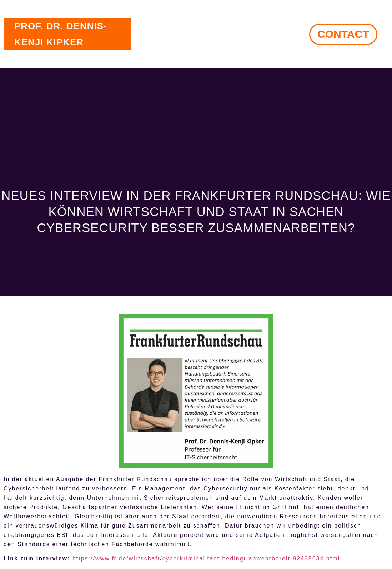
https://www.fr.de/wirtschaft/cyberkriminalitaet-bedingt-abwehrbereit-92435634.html (206, 558)
